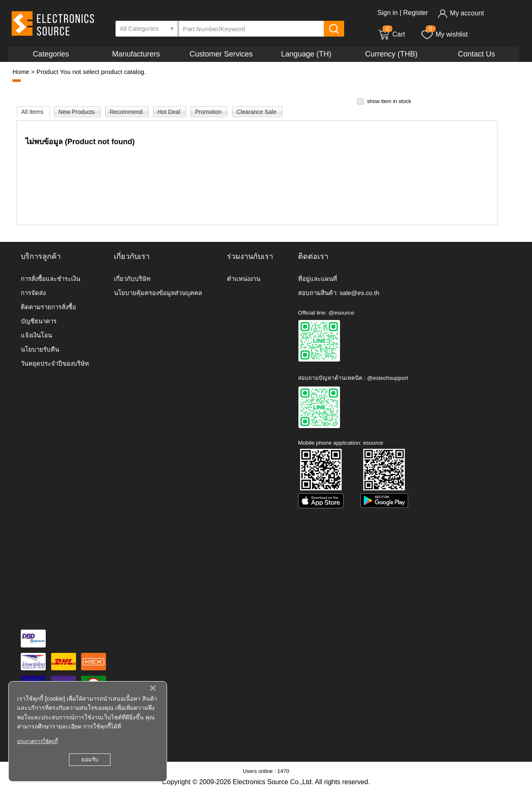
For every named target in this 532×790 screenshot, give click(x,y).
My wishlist (444, 34)
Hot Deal (170, 112)
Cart (391, 34)
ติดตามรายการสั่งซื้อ (48, 307)
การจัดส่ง (33, 293)
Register (416, 13)
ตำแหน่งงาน (244, 279)
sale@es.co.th (359, 293)
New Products (78, 112)
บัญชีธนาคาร (39, 321)
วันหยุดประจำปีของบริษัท (55, 363)
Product (47, 72)
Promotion (209, 112)
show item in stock (389, 101)
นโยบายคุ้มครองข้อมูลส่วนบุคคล (158, 293)
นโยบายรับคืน (40, 349)
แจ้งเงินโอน (36, 335)
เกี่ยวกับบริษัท (132, 279)
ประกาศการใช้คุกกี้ (37, 741)
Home (21, 72)
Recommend (127, 112)
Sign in (388, 13)
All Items (33, 112)
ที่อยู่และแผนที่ (318, 279)
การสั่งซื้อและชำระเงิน (50, 279)
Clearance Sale (257, 112)
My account (461, 13)
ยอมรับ (90, 759)
